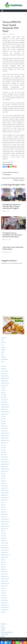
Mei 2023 (3, 450)
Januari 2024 (4, 431)
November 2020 (5, 521)
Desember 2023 (5, 433)
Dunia (3, 340)
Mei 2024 (3, 421)
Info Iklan (3, 628)
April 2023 (4, 452)
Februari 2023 (4, 457)
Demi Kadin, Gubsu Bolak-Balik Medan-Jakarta (13, 248)
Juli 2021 (3, 502)
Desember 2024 (5, 404)
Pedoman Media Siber (7, 632)
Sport (2, 354)
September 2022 (5, 469)
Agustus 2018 (4, 586)
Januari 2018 (4, 603)
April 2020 (4, 538)
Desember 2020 (5, 519)
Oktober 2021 (4, 495)
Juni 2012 (3, 612)
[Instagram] (13, 167)
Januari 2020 (4, 545)
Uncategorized (5, 359)
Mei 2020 (3, 536)
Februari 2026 (4, 371)
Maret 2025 (4, 397)
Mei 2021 (3, 507)
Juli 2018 (3, 588)
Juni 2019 (3, 562)
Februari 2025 (4, 400)
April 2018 (4, 595)
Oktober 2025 (4, 381)
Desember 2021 (5, 490)
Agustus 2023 (4, 443)
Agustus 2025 (4, 385)
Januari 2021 (4, 517)
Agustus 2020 (4, 529)
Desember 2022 (5, 462)
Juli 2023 (3, 445)
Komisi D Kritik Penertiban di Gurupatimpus (10, 173)
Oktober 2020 (4, 524)
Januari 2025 (4, 402)
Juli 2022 (3, 474)
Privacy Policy (4, 634)
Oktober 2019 (4, 552)
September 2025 (5, 383)
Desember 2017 (5, 605)
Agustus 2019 (4, 557)
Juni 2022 (3, 476)
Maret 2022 (4, 483)
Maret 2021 (4, 512)
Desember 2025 (5, 376)
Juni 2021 (3, 505)
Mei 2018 (3, 593)
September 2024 (5, 412)
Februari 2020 (4, 543)
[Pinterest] (9, 167)
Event (2, 345)
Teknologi (3, 357)
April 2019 (4, 567)
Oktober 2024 (4, 409)
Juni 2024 (3, 419)
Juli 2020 (3, 531)
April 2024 (4, 424)
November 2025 (5, 378)
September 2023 (5, 440)
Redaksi (3, 636)
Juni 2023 (3, 447)
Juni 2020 (3, 533)
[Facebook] (4, 167)
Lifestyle (3, 347)
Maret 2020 (4, 541)
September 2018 (5, 583)
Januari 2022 (4, 488)
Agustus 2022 (4, 471)
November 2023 (5, 436)
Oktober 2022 (4, 467)
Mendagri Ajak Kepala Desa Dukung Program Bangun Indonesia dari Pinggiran (12, 206)
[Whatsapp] (11, 167)
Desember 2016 (5, 610)
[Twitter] (6, 167)
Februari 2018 (4, 600)
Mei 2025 (3, 393)
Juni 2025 (3, 390)
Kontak (3, 630)
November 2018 (5, 579)
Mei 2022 (3, 478)
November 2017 (5, 607)
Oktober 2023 (4, 438)
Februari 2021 (4, 514)
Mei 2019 (3, 564)
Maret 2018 (4, 598)
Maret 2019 (4, 569)
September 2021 (5, 498)
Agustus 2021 (4, 500)
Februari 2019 (4, 572)
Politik (3, 352)
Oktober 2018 (4, 581)
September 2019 (5, 555)
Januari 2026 (4, 373)
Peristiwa (3, 350)
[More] (16, 167)
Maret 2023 (4, 455)
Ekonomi (5, 19)
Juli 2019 (3, 560)
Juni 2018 (3, 591)
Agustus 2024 (4, 414)
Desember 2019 (5, 548)
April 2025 (4, 395)
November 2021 (5, 493)
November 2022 (5, 464)
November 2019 (5, 550)
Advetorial (4, 338)
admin (14, 34)
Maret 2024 (4, 426)
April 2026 (4, 366)
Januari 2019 (4, 574)
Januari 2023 (4, 459)
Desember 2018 (5, 576)
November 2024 (5, 407)
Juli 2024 (3, 416)
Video (2, 362)
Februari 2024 (4, 428)
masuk (10, 263)
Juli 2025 (3, 388)
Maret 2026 (4, 369)
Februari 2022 (4, 486)
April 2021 (4, 510)
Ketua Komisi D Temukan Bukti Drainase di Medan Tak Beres (14, 179)
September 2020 (5, 526)
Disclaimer (4, 624)
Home (2, 626)
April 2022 (4, 481)
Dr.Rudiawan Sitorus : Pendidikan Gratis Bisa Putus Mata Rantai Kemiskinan (12, 235)
